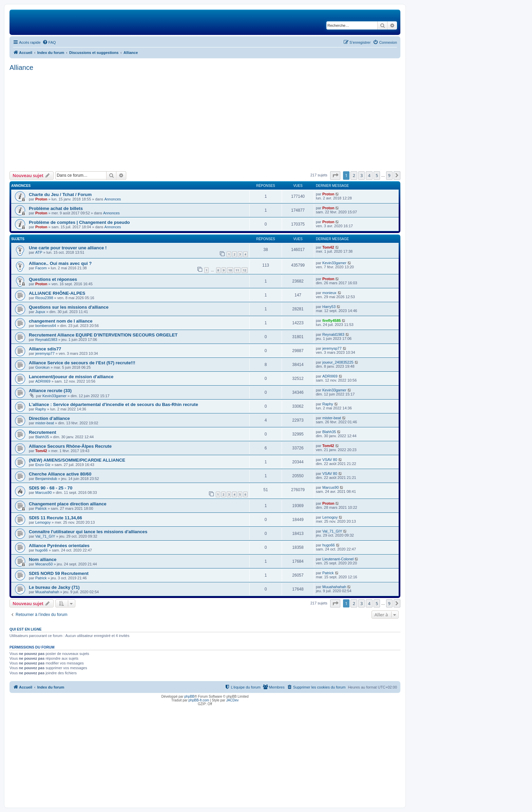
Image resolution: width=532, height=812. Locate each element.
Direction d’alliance (49, 418)
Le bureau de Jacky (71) (54, 587)
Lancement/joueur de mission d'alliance (71, 377)
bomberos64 (46, 326)
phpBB (189, 697)
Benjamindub (46, 479)
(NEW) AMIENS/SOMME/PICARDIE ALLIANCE (77, 460)
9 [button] (389, 175)
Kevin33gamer (334, 263)
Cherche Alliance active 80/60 (60, 474)
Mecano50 (44, 564)
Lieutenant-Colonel (338, 559)
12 (245, 270)
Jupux (40, 312)
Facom (41, 268)
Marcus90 (43, 492)
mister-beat (45, 423)
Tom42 (328, 247)
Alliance (21, 67)
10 (230, 270)
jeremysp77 (45, 353)
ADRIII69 (43, 381)
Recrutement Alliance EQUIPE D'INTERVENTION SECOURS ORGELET (103, 335)
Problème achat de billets (56, 208)
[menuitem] (49, 42)
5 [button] (377, 175)
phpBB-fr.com (199, 700)
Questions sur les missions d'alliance (69, 307)
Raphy (41, 409)
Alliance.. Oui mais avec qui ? (60, 263)
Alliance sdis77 (45, 349)
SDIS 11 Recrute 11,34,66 (55, 518)
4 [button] (369, 175)
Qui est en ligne (26, 629)
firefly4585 (331, 321)
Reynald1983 (46, 340)
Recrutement (43, 432)
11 (237, 270)
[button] (335, 175)
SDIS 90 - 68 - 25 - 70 (51, 488)
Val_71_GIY (45, 536)
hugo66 (42, 550)
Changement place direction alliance (68, 504)
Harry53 (329, 307)
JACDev (233, 700)
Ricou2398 (44, 298)
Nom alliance (43, 559)
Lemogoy (43, 522)
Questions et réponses (53, 279)
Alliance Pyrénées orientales (59, 546)
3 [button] (362, 175)
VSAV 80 (330, 460)
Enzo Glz (43, 465)
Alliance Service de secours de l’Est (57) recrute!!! (82, 363)
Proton (41, 199)
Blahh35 (42, 437)
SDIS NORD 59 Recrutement (59, 573)
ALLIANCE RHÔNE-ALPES (57, 293)
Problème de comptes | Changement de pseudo (79, 222)
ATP (39, 252)
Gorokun (42, 367)
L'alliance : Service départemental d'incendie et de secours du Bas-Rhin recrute (113, 404)
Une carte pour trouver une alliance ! (68, 248)
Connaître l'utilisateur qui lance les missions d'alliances (88, 532)
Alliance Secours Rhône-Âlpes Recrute (70, 446)
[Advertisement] (205, 120)
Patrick (41, 508)
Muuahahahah (47, 592)
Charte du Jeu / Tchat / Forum (60, 195)
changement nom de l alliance (61, 321)
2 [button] (354, 175)
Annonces (112, 199)
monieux (329, 293)
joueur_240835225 (338, 362)
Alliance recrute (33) (50, 391)
